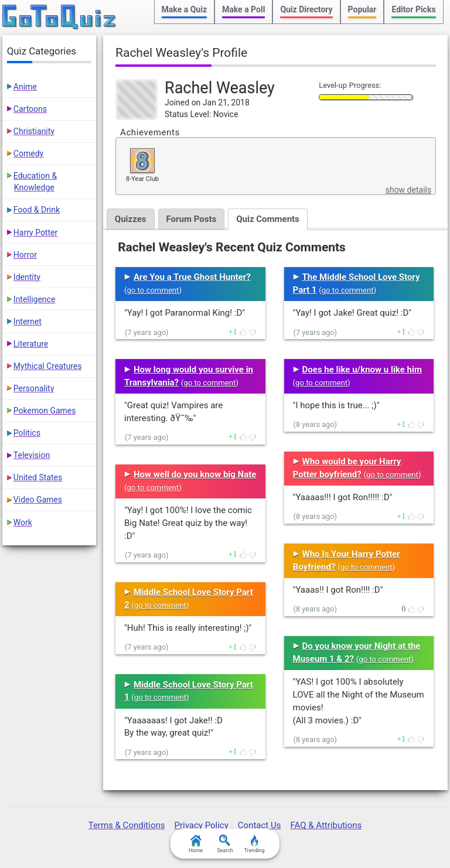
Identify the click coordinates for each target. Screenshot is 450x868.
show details (408, 190)
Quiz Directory (306, 9)
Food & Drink (37, 210)
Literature (31, 344)
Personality (34, 388)
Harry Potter (35, 233)
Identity (27, 277)
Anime (25, 87)
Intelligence (35, 299)
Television (32, 455)
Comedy (28, 153)
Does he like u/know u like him (362, 370)
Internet (28, 322)
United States (38, 477)
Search (225, 844)
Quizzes (131, 219)
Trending (254, 844)
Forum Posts (192, 219)
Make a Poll (243, 9)
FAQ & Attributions (326, 825)
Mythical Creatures (48, 366)
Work (23, 522)
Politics (27, 433)
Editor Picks (413, 9)
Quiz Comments (268, 219)
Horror (25, 255)
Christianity (34, 131)
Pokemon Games (45, 411)
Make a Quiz (184, 9)
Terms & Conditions (127, 825)
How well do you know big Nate (195, 474)
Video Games (38, 500)
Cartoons (30, 109)
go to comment (153, 290)
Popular (362, 9)
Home (196, 844)
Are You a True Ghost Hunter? (192, 277)
